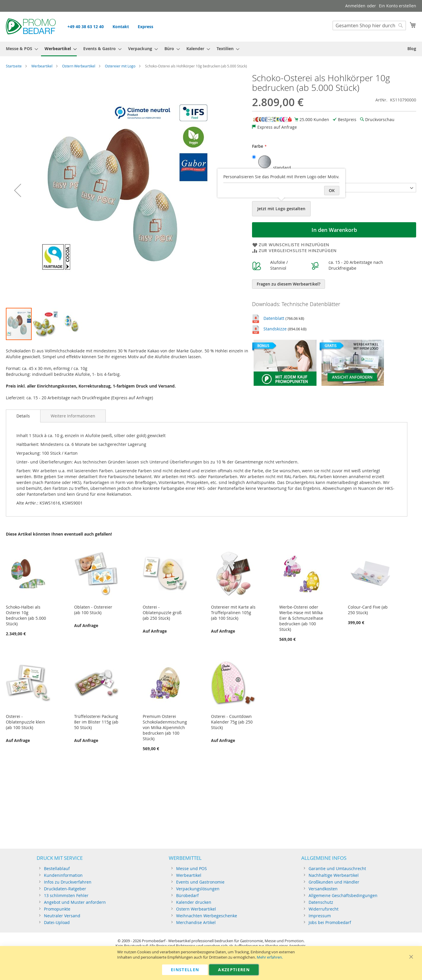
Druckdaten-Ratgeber (65, 889)
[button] (18, 190)
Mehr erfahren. (270, 957)
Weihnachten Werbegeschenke (207, 916)
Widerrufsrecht (324, 909)
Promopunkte (57, 909)
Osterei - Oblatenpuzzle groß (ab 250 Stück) (162, 613)
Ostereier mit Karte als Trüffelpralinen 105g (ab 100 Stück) (233, 613)
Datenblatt (274, 318)
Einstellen (185, 970)
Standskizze (275, 329)
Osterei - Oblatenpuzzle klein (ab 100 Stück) (25, 722)
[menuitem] (20, 49)
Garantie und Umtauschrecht (337, 868)
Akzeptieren (234, 970)
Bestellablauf (57, 868)
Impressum (320, 916)
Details (23, 416)
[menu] (211, 49)
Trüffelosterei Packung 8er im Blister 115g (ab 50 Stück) (96, 722)
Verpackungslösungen (198, 889)
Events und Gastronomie (200, 882)
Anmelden (355, 6)
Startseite (14, 66)
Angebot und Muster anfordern (75, 902)
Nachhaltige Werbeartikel (334, 875)
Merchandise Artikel (196, 922)
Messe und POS (192, 868)
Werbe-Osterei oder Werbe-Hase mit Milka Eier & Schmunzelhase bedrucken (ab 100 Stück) (301, 618)
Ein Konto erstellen (398, 6)
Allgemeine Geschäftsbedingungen (343, 895)
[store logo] (31, 26)
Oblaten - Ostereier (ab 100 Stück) (93, 610)
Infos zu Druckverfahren (68, 882)
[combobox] (369, 26)
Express (146, 27)
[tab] (23, 416)
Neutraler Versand (62, 916)
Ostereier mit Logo (120, 66)
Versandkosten (323, 889)
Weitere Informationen (73, 416)
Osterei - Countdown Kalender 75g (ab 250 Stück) (232, 722)
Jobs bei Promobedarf (330, 922)
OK (332, 190)
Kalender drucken (194, 902)
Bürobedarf (187, 895)
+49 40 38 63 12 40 (86, 27)
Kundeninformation (63, 875)
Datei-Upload (57, 922)
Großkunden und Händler (334, 882)
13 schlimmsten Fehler (66, 895)
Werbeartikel (42, 66)
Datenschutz (321, 902)
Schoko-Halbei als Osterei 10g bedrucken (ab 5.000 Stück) (26, 615)
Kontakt (121, 27)
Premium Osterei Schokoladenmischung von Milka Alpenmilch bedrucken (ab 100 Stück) (165, 727)
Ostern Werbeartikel (79, 66)
